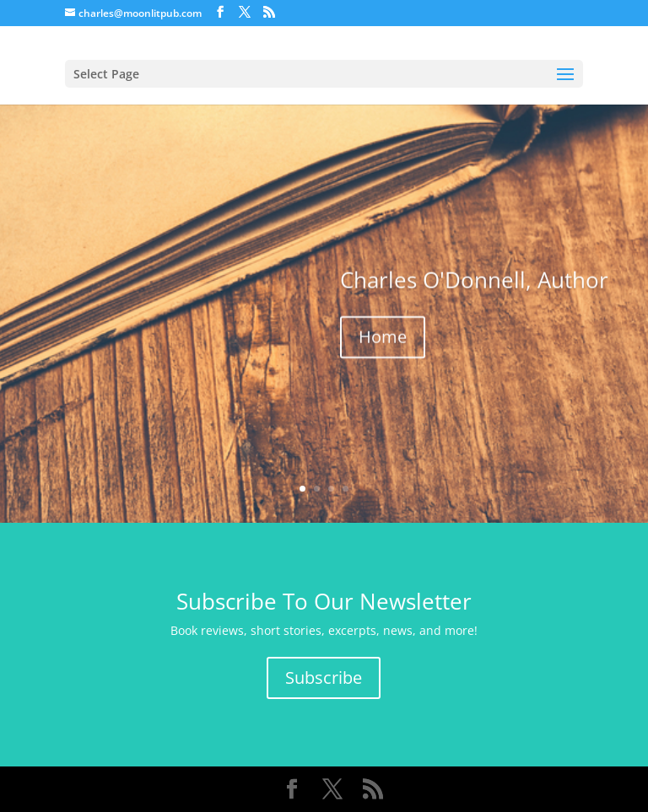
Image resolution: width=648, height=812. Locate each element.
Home (383, 339)
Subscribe (324, 678)
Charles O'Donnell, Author (474, 282)
